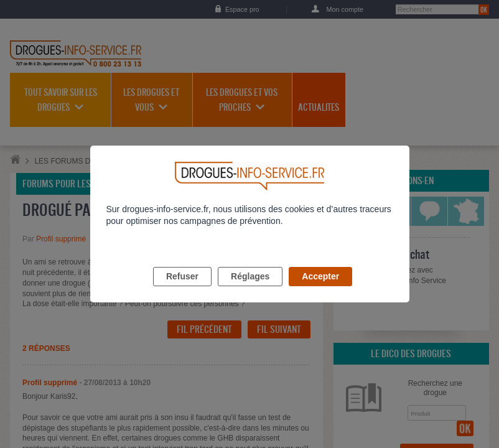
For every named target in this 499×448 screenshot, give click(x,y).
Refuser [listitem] (182, 291)
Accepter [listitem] (320, 291)
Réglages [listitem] (250, 291)
